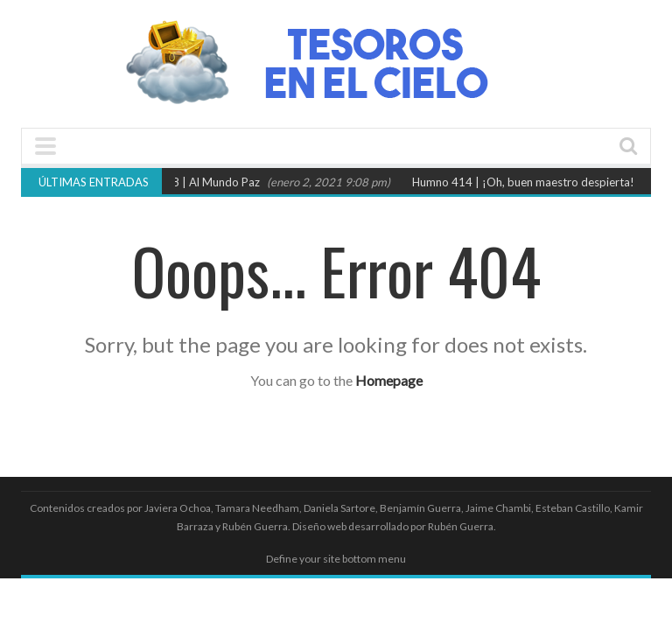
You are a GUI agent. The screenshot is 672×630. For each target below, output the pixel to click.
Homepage (389, 380)
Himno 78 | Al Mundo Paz (198, 182)
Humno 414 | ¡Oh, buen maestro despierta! (527, 182)
